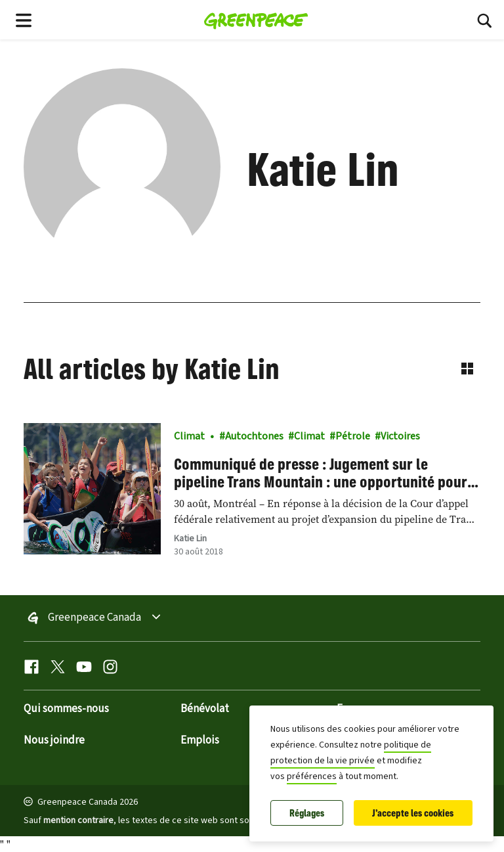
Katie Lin (190, 539)
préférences (312, 776)
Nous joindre (54, 740)
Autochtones (254, 436)
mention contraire (78, 820)
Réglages (307, 813)
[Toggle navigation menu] (24, 20)
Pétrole (353, 436)
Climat (189, 436)
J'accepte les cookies (413, 813)
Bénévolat (205, 709)
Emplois (200, 740)
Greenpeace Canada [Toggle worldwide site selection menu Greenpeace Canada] (94, 618)
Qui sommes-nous (66, 709)
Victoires (400, 436)
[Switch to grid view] (467, 369)
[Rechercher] (484, 20)
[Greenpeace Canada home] (256, 20)
